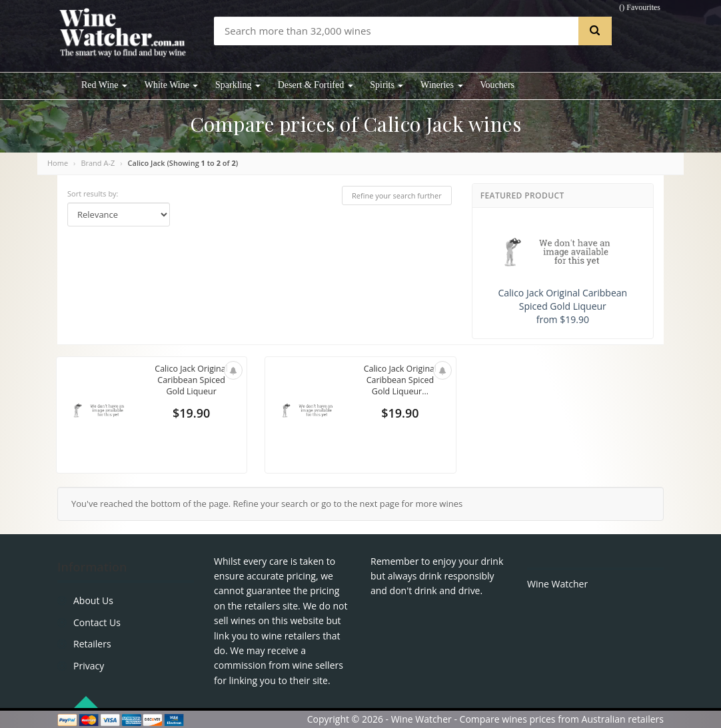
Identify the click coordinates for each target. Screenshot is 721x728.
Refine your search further (397, 195)
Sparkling (238, 85)
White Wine (172, 85)
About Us (93, 600)
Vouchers (497, 85)
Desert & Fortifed (316, 85)
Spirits (386, 85)
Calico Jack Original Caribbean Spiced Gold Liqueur (191, 381)
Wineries (441, 85)
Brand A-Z (98, 163)
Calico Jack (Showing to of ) (183, 163)
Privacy (89, 666)
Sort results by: (93, 193)
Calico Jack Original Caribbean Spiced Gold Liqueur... (400, 381)
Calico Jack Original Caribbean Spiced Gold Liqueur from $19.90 (562, 273)
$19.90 (191, 414)
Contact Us (97, 622)
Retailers (92, 644)
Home (58, 163)
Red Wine (104, 85)
